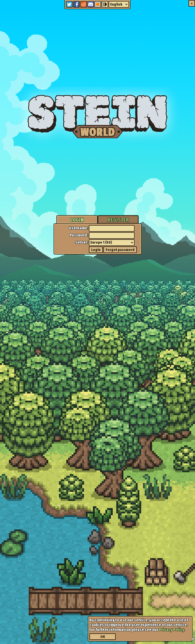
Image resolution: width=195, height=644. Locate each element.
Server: (82, 242)
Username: (78, 228)
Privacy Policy (172, 630)
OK (103, 637)
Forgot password (120, 250)
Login (96, 250)
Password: (79, 235)
